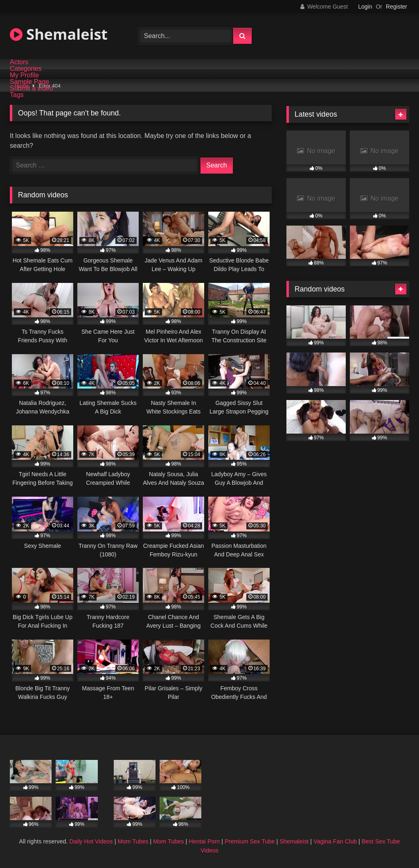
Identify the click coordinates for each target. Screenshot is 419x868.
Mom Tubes (133, 841)
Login (365, 7)
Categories (26, 69)
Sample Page (29, 82)
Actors (19, 62)
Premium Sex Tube (250, 841)
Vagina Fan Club (335, 841)
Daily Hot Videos (91, 841)
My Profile (24, 75)
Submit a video (32, 88)
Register (396, 7)
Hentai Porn (204, 841)
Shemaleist (59, 34)
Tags (17, 95)
